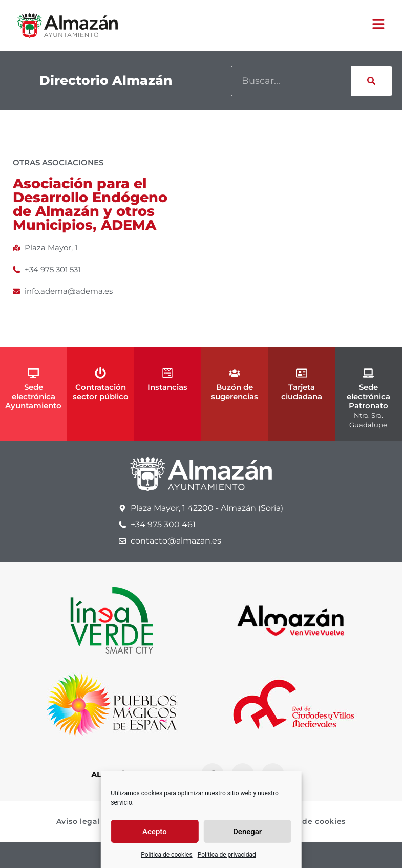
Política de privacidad (227, 855)
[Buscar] (371, 81)
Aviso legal (78, 821)
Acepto (155, 832)
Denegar (247, 832)
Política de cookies (167, 855)
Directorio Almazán (106, 80)
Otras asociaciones (58, 162)
